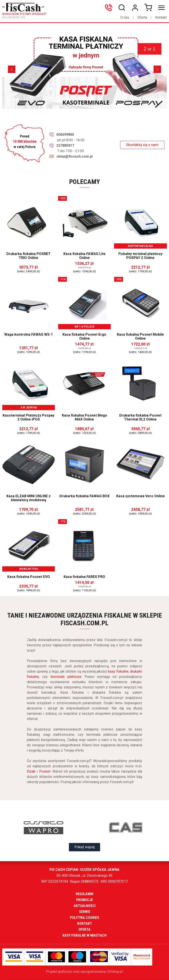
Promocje (84, 900)
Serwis (85, 912)
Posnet (45, 771)
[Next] (157, 69)
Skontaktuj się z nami (142, 145)
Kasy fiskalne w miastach (84, 935)
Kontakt (161, 17)
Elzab (31, 771)
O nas (125, 17)
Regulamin (84, 894)
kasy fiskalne (118, 671)
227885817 (65, 145)
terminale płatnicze (66, 677)
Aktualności (85, 906)
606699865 (110, 8)
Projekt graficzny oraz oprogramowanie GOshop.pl (84, 972)
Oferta (142, 17)
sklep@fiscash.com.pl (74, 156)
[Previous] (12, 69)
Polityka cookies (84, 918)
